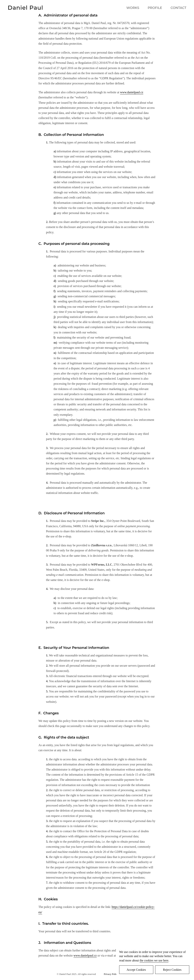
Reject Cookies (172, 970)
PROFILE (155, 8)
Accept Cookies (136, 970)
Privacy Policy (112, 974)
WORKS (133, 8)
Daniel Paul (25, 8)
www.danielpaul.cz (132, 92)
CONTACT (178, 8)
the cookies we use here (154, 960)
